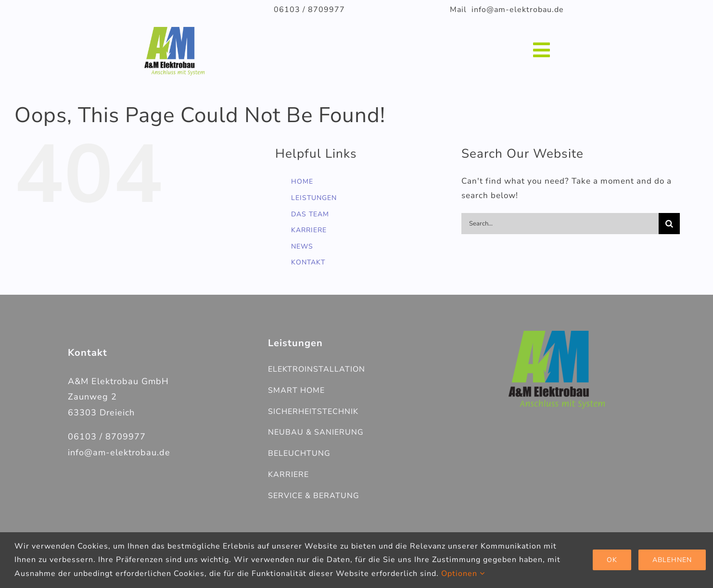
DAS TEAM (310, 214)
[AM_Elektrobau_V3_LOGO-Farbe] (557, 335)
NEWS (302, 246)
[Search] (669, 224)
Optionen (463, 574)
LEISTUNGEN (314, 198)
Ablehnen (672, 560)
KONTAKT (308, 262)
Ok (612, 560)
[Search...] (560, 224)
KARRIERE (309, 230)
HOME (302, 181)
